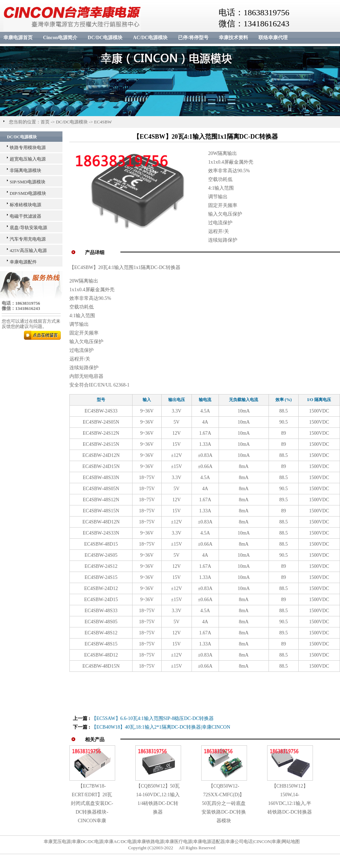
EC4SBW (103, 122)
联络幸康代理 (273, 38)
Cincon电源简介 (60, 38)
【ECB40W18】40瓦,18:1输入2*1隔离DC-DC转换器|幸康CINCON (161, 727)
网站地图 (291, 841)
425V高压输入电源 (28, 250)
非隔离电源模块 (25, 170)
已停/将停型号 (193, 38)
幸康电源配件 (23, 262)
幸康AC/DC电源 (120, 841)
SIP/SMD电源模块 (28, 182)
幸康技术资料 (233, 38)
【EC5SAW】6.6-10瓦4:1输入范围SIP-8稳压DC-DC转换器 (153, 718)
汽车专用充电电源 (28, 239)
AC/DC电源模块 (150, 38)
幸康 (276, 841)
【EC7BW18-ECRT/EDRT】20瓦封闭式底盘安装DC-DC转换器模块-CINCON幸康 (92, 803)
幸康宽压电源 (57, 841)
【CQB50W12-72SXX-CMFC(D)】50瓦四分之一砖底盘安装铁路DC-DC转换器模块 (224, 803)
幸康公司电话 (239, 841)
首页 (45, 122)
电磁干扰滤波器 (25, 216)
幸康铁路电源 (151, 841)
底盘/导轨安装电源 (28, 228)
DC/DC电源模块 (105, 38)
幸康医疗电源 (179, 841)
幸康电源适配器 (209, 841)
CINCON (262, 841)
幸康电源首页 (18, 38)
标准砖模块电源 (25, 205)
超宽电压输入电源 (28, 159)
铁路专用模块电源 (28, 147)
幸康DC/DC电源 (88, 841)
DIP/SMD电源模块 (28, 193)
